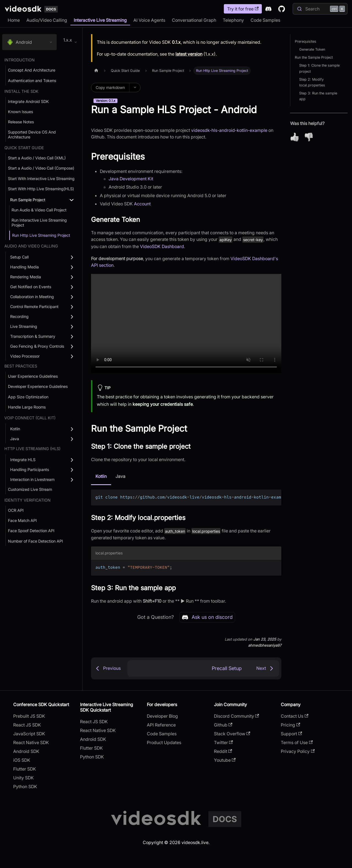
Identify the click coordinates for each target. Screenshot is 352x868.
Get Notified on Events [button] (31, 287)
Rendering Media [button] (26, 277)
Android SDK (26, 751)
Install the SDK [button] (21, 91)
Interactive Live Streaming (100, 20)
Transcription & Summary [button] (33, 336)
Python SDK (25, 787)
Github (223, 725)
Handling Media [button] (24, 267)
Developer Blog (162, 716)
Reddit (223, 751)
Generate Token (312, 49)
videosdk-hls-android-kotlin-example (229, 130)
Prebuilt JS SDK (29, 716)
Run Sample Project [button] (28, 200)
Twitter (223, 742)
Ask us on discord (207, 617)
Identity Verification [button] (28, 500)
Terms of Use (297, 742)
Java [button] (15, 439)
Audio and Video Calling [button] (31, 246)
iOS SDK (22, 760)
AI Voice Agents (149, 20)
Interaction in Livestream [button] (32, 479)
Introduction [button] (20, 60)
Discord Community (237, 716)
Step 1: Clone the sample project (319, 68)
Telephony (233, 20)
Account (142, 204)
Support (291, 734)
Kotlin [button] (15, 429)
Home (14, 20)
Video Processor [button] (25, 356)
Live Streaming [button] (24, 326)
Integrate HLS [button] (23, 460)
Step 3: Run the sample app (318, 96)
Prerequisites (306, 41)
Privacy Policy (298, 751)
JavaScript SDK (29, 734)
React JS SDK (27, 725)
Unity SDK (24, 778)
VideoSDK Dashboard (162, 246)
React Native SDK (31, 742)
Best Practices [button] (21, 366)
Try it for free (243, 9)
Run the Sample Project (314, 57)
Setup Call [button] (19, 257)
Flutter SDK (25, 769)
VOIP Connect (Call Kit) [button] (30, 418)
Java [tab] (120, 476)
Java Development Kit (131, 179)
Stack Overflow (232, 734)
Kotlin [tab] (101, 476)
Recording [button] (19, 316)
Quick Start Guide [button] (24, 148)
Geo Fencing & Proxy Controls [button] (37, 346)
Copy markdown (110, 87)
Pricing (290, 725)
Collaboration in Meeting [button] (32, 297)
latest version (189, 54)
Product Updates (164, 742)
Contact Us (295, 716)
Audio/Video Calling (47, 20)
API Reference (161, 725)
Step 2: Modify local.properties (312, 82)
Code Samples (265, 20)
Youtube (225, 760)
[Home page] (96, 71)
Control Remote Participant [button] (34, 307)
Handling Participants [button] (30, 470)
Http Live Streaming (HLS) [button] (32, 449)
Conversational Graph (194, 20)
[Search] (320, 9)
